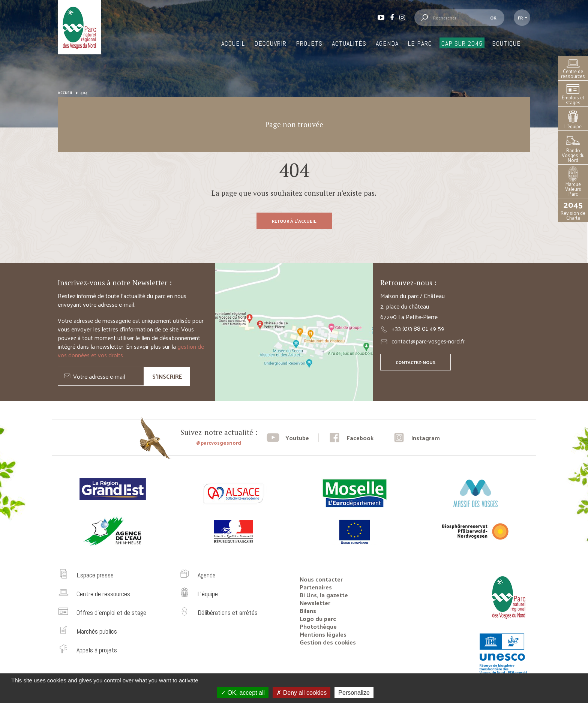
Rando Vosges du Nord (573, 148)
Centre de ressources (573, 69)
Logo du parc (318, 618)
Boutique (506, 43)
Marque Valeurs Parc (573, 182)
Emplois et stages (573, 94)
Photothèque (318, 626)
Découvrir (270, 43)
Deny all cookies (301, 693)
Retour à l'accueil (294, 221)
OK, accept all (243, 693)
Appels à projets (97, 650)
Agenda (387, 43)
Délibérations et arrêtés (228, 612)
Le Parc (420, 43)
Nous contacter (321, 579)
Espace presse (95, 575)
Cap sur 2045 (462, 43)
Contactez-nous (415, 362)
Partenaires (316, 587)
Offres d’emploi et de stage (111, 612)
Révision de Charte (573, 210)
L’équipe (573, 120)
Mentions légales (323, 634)
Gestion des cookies (328, 642)
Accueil (233, 43)
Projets (309, 43)
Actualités (349, 43)
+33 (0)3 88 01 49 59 (418, 328)
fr (520, 18)
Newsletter (315, 603)
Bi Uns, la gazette (324, 595)
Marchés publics (97, 631)
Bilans (308, 611)
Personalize (354, 693)
